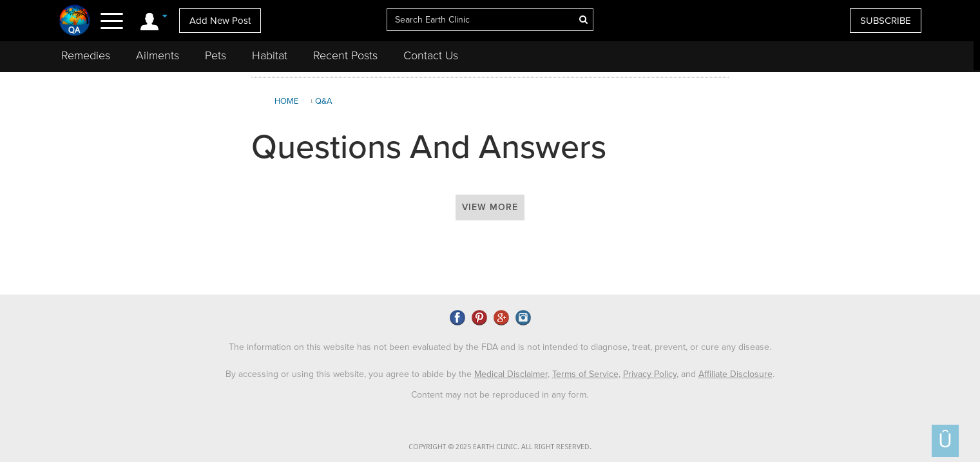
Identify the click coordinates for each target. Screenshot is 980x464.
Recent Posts (345, 55)
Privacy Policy (650, 374)
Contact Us (431, 55)
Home (286, 101)
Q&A (324, 101)
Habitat (270, 55)
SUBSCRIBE (886, 21)
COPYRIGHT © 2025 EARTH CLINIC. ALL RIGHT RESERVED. (500, 447)
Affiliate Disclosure (735, 374)
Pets (216, 55)
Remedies (86, 55)
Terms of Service (585, 374)
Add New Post (220, 21)
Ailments (158, 55)
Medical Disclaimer (511, 374)
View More (490, 207)
